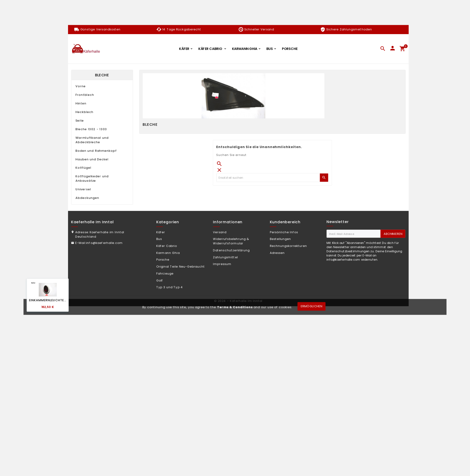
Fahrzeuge (165, 274)
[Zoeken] (268, 178)
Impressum (222, 264)
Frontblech (85, 95)
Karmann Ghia (168, 253)
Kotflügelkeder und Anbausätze (92, 179)
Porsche (163, 260)
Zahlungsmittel (225, 257)
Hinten (81, 104)
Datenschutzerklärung (231, 250)
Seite (80, 121)
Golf (160, 281)
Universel (83, 189)
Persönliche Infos (284, 232)
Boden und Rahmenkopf (96, 151)
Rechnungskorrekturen (288, 246)
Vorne (81, 86)
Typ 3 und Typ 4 (170, 287)
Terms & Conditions (235, 307)
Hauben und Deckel (92, 159)
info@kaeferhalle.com (104, 243)
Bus (159, 239)
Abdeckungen (87, 198)
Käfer (161, 232)
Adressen (277, 253)
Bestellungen (281, 239)
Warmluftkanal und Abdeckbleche (92, 140)
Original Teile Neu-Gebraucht (181, 267)
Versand (220, 232)
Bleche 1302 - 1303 (91, 129)
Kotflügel (83, 168)
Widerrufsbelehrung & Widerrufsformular (231, 241)
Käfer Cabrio (167, 246)
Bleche (102, 75)
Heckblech (84, 112)
